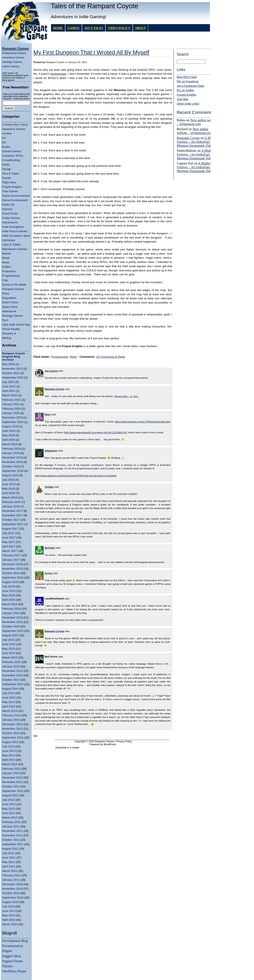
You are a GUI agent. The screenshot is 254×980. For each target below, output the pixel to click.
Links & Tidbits (11, 245)
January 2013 (11, 773)
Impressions (10, 222)
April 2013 (9, 760)
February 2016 (11, 609)
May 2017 (8, 542)
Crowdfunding (11, 160)
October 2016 (11, 573)
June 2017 (9, 538)
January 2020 (11, 413)
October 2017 (11, 520)
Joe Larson (51, 371)
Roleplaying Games (14, 53)
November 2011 (12, 835)
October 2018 (11, 466)
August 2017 (10, 529)
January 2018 (11, 506)
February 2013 (11, 769)
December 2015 (12, 618)
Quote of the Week (14, 285)
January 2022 (11, 404)
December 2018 (12, 458)
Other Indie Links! (188, 104)
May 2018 (8, 489)
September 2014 (13, 684)
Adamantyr (51, 451)
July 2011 (8, 853)
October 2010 (11, 893)
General (7, 209)
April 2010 (9, 920)
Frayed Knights (12, 187)
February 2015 (11, 662)
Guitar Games (11, 218)
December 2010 (12, 884)
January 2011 (11, 880)
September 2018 (13, 471)
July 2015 (8, 640)
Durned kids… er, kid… (127, 396)
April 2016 (9, 600)
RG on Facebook (188, 81)
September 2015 (13, 631)
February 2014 (11, 715)
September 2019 (13, 422)
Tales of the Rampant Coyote (95, 6)
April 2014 (9, 706)
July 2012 (8, 800)
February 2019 (11, 449)
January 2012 (11, 826)
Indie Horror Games (15, 231)
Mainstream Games (15, 249)
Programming (11, 276)
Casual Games (12, 151)
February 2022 (11, 400)
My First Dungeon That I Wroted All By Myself (91, 52)
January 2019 (11, 453)
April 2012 (9, 813)
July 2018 (8, 480)
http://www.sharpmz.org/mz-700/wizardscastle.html (143, 422)
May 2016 (8, 595)
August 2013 (10, 742)
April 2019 (9, 440)
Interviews (9, 240)
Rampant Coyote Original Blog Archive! (14, 357)
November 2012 (12, 782)
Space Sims (10, 307)
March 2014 (10, 711)
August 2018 (10, 475)
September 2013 (13, 738)
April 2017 (9, 546)
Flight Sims (9, 182)
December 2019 (12, 418)
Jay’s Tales (94, 28)
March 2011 (10, 871)
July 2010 (8, 906)
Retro (6, 293)
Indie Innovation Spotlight (18, 236)
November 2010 (12, 889)
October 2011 (11, 840)
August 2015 (10, 635)
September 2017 (13, 524)
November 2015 (12, 622)
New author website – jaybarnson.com (197, 122)
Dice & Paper (11, 173)
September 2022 (13, 378)
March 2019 (10, 444)
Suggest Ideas (11, 956)
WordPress (110, 744)
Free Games (10, 191)
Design (7, 169)
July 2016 (8, 586)
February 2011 (11, 875)
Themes (8, 966)
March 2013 (10, 764)
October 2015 (11, 626)
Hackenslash (58, 74)
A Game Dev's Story (15, 125)
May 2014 (8, 702)
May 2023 (8, 364)
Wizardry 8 (9, 333)
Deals (6, 165)
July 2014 (8, 693)
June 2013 (9, 751)
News (6, 262)
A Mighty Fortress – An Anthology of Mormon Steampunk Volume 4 (198, 142)
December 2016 (12, 564)
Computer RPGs (13, 156)
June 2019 (9, 431)
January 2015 (11, 666)
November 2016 (12, 569)
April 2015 (9, 653)
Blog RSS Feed (187, 77)
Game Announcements (17, 196)
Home (58, 28)
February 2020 (11, 409)
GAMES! (74, 28)
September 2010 (13, 898)
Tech (5, 320)
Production (9, 271)
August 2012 (10, 795)
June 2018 (9, 484)
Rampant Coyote (188, 138)
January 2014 (11, 720)
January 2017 (11, 560)
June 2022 (9, 386)
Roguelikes (9, 298)
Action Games (11, 66)
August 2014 (10, 689)
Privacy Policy (124, 741)
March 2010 (10, 924)
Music (6, 258)
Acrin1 (48, 573)
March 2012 (10, 818)
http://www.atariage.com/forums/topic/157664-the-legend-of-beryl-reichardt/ (76, 476)
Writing (7, 338)
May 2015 (8, 649)
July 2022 (8, 382)
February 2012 (11, 822)
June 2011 (9, 858)
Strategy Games (12, 62)
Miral (48, 414)
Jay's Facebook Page (190, 86)
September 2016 (13, 578)
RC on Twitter (185, 90)
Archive (7, 133)
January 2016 (11, 613)
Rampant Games (13, 289)
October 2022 (11, 373)
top (35, 735)
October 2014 (11, 680)
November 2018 (12, 462)
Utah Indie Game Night (17, 325)
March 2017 (10, 551)
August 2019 (10, 426)
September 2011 (13, 844)
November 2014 (12, 675)
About (140, 28)
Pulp (5, 280)
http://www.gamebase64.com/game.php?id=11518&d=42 (95, 432)
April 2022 (9, 391)
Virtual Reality (11, 329)
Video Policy (119, 28)
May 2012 (8, 809)
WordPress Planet (14, 971)
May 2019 (8, 435)
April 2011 (9, 866)
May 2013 (8, 755)
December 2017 (12, 511)
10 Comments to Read (110, 357)
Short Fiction (10, 302)
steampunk (9, 311)
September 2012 (13, 791)
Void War (183, 99)
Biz (4, 142)
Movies (7, 253)
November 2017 (12, 515)
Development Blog (15, 941)
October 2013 (11, 733)
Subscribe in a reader (67, 748)
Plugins (7, 951)
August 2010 (10, 902)
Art (4, 138)
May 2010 (8, 915)
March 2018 (10, 498)
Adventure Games (13, 57)
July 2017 (8, 533)
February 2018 (11, 502)
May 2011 (8, 862)
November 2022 (12, 369)
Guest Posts (10, 213)
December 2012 (12, 778)
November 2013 (12, 729)
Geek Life (8, 205)
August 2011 (10, 849)
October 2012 (11, 786)
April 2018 (9, 493)
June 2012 (9, 804)
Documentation (13, 946)
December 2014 (12, 671)
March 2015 (10, 658)
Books (6, 147)
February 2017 (11, 555)
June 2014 (9, 698)
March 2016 (10, 604)
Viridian (49, 487)
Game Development (15, 200)
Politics (7, 267)
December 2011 (12, 831)
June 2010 (9, 911)
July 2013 (8, 746)
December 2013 (12, 724)
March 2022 (10, 395)
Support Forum (12, 961)
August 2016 (10, 582)
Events (7, 178)
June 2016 (9, 591)
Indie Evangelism (13, 227)
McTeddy (50, 548)
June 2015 (9, 644)
